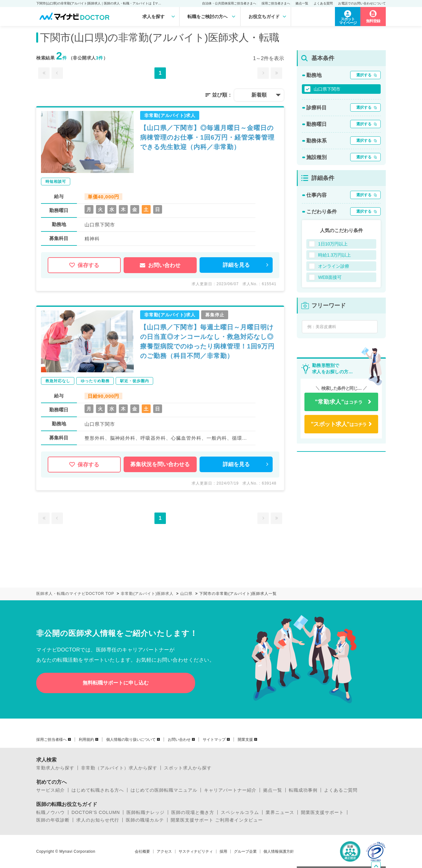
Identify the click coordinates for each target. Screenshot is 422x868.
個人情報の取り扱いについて (131, 740)
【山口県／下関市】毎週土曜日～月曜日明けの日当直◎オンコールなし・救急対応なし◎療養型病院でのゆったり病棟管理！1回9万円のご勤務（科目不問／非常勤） (207, 341)
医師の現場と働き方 (193, 812)
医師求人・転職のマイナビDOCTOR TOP (75, 594)
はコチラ (339, 402)
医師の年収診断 (53, 820)
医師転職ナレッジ (146, 812)
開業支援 (245, 740)
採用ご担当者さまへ (276, 3)
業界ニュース (280, 812)
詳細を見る (236, 265)
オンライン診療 (334, 266)
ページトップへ (381, 827)
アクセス (164, 851)
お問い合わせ (160, 265)
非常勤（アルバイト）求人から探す (119, 768)
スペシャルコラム (240, 812)
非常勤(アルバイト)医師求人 (147, 594)
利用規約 (86, 740)
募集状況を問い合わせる (160, 464)
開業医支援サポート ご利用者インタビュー (217, 820)
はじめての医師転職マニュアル (164, 790)
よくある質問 (323, 3)
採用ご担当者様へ (51, 740)
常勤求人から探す (55, 768)
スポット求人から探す (188, 768)
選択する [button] (364, 75)
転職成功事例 (303, 790)
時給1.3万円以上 (334, 255)
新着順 (259, 95)
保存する (84, 265)
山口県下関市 (327, 89)
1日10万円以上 (333, 244)
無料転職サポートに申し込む (116, 683)
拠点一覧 (302, 3)
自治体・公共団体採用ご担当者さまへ (229, 3)
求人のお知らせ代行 (98, 820)
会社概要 (142, 851)
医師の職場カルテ (145, 820)
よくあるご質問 (341, 790)
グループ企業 (245, 851)
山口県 (186, 594)
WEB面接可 (330, 277)
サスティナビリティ (196, 851)
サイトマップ (214, 740)
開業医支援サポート (322, 812)
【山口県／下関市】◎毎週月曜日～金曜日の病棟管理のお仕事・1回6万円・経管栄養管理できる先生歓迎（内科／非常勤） (207, 137)
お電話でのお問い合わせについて (362, 3)
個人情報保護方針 (279, 851)
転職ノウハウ (51, 812)
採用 (223, 851)
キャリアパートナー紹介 (230, 790)
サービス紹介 (51, 790)
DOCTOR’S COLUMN (96, 812)
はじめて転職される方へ (98, 790)
